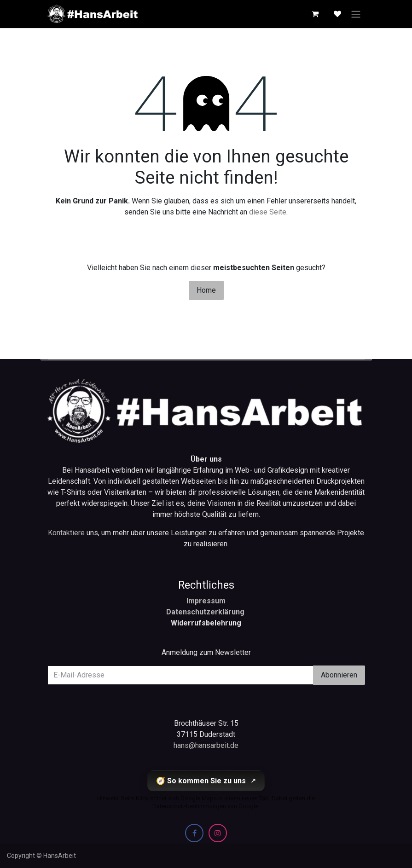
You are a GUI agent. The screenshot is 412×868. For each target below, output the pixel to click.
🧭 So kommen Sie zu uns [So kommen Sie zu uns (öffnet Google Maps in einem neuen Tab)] (206, 781)
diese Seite (268, 212)
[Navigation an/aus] (356, 14)
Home (206, 290)
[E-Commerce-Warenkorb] (315, 14)
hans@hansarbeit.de (206, 745)
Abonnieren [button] (339, 675)
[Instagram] (218, 833)
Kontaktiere (67, 533)
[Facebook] (194, 833)
